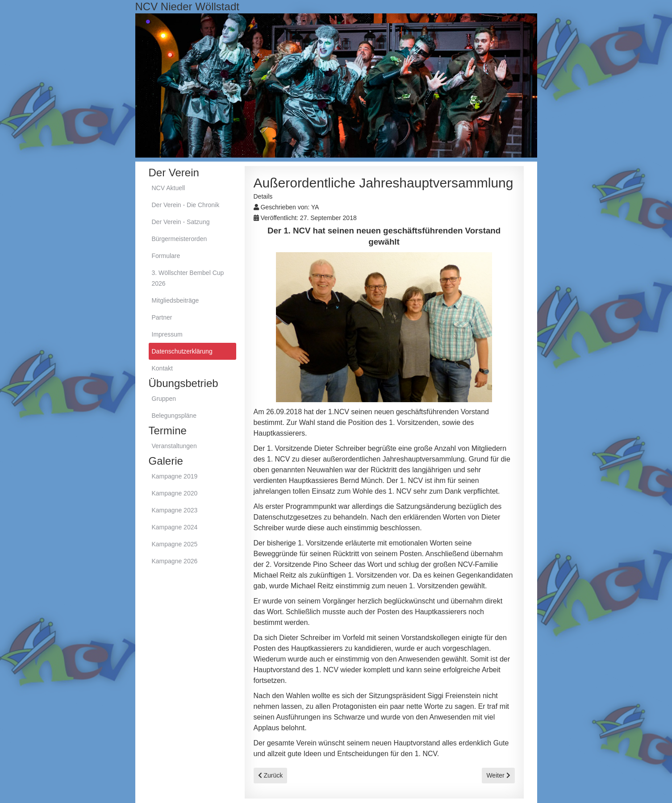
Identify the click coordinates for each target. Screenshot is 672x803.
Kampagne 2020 (175, 493)
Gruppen (164, 399)
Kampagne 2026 (175, 561)
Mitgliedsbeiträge (175, 300)
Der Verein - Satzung (181, 222)
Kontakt (162, 368)
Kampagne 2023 (175, 510)
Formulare (166, 256)
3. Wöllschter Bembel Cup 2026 (188, 278)
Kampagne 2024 (175, 527)
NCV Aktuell (169, 188)
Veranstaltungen (174, 446)
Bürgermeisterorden (179, 239)
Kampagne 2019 (175, 476)
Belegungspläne (174, 416)
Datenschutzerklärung (182, 351)
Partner (162, 317)
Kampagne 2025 (175, 544)
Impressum (167, 334)
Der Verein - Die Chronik (186, 205)
